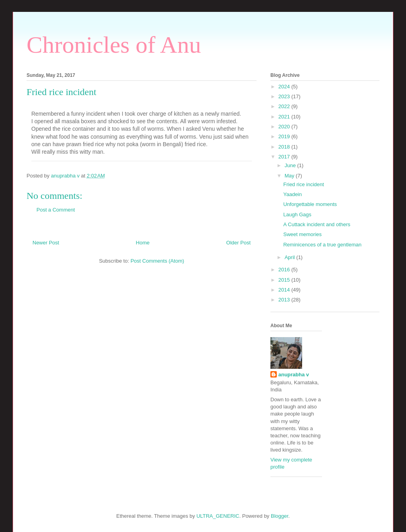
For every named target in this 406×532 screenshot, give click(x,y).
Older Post (238, 243)
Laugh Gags (297, 215)
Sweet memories (302, 234)
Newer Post (46, 243)
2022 (285, 106)
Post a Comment (56, 210)
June (291, 165)
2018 (285, 147)
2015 (285, 280)
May (290, 176)
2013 (285, 300)
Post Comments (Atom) (157, 261)
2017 (285, 157)
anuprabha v (294, 375)
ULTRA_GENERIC (218, 516)
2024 (285, 87)
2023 (285, 96)
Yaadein (292, 194)
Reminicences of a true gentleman (322, 245)
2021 (285, 117)
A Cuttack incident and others (317, 224)
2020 (285, 127)
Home (143, 243)
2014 (285, 290)
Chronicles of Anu (114, 45)
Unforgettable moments (310, 204)
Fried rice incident (304, 184)
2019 (285, 136)
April (291, 257)
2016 (285, 270)
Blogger (280, 516)
